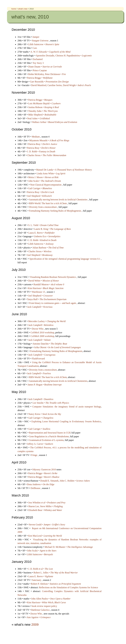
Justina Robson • (43, 107)
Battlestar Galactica (41, 610)
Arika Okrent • (57, 347)
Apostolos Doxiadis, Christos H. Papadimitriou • (64, 56)
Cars (35, 48)
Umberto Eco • (47, 236)
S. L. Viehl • (43, 225)
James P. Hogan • (45, 385)
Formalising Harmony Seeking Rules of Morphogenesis (55, 211)
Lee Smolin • (51, 403)
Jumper (36, 37)
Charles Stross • (47, 155)
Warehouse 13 (39, 292)
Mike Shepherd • (42, 115)
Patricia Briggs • (40, 78)
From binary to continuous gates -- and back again (53, 303)
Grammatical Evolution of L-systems (46, 440)
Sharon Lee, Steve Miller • (45, 506)
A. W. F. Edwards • (50, 52)
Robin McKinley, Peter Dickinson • (47, 74)
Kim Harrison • (46, 288)
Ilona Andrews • (41, 484)
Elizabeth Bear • (45, 510)
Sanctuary (37, 580)
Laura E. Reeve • (41, 233)
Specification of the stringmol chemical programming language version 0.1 (65, 259)
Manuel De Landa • (64, 170)
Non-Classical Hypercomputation (46, 185)
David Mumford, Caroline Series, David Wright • (61, 85)
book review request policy (44, 606)
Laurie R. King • (52, 229)
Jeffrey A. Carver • (40, 444)
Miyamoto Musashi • (49, 140)
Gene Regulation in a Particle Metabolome (49, 436)
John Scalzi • (44, 181)
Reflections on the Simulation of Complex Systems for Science (69, 587)
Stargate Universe (40, 41)
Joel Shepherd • (39, 196)
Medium (36, 137)
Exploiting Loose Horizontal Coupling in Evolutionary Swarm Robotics (66, 421)
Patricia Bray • (43, 144)
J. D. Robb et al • (40, 569)
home (14, 9)
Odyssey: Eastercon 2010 (44, 469)
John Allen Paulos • (51, 599)
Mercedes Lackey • (47, 321)
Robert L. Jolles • (56, 573)
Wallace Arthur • (55, 122)
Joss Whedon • (47, 503)
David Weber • (44, 281)
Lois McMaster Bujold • (44, 103)
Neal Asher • (38, 118)
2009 (35, 625)
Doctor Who (38, 329)
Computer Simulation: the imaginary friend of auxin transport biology (67, 407)
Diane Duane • (45, 67)
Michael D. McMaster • (69, 547)
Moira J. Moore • (43, 177)
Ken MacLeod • (45, 536)
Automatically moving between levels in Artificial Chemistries (58, 200)
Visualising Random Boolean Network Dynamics (53, 277)
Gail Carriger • (40, 188)
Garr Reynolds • (49, 82)
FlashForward (38, 359)
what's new (23, 9)
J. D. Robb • (41, 151)
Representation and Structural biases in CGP (50, 433)
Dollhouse (36, 488)
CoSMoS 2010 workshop (42, 332)
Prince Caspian (40, 70)
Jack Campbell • (40, 307)
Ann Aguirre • (39, 617)
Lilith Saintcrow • (44, 44)
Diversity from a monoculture (43, 207)
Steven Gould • (47, 525)
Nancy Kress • (45, 414)
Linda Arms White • (51, 173)
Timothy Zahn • (43, 111)
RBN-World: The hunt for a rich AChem (48, 203)
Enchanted (38, 59)
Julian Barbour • (48, 248)
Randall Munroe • (49, 284)
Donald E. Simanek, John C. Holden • (65, 481)
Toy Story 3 (38, 63)
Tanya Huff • (47, 299)
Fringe (35, 455)
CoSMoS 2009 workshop (42, 336)
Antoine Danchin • (50, 344)
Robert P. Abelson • (56, 584)
